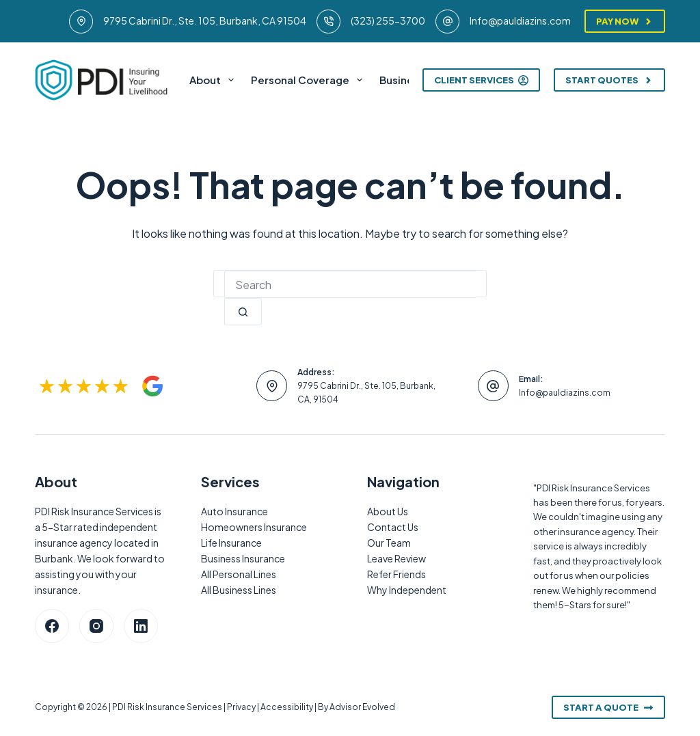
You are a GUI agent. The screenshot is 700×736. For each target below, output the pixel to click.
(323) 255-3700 (388, 21)
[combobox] (350, 284)
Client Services (482, 80)
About (214, 80)
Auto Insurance (234, 511)
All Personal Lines (239, 574)
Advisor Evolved (362, 707)
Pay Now (625, 21)
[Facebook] (52, 626)
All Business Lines (239, 590)
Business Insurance (243, 558)
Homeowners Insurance (254, 527)
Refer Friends (396, 574)
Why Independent (407, 590)
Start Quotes (609, 80)
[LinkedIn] (141, 626)
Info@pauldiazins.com (520, 21)
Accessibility (287, 707)
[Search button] (243, 312)
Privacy (241, 707)
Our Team (389, 543)
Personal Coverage (309, 80)
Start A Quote (608, 707)
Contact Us (393, 527)
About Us (388, 511)
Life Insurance (231, 543)
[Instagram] (96, 626)
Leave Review (396, 558)
